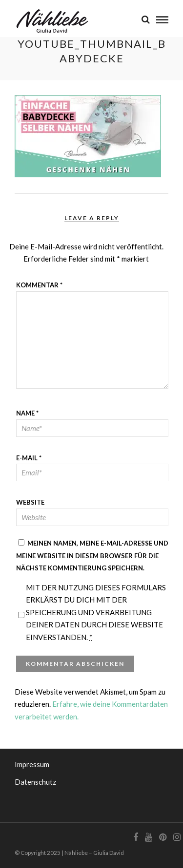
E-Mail (29, 458)
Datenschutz (35, 782)
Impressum (32, 764)
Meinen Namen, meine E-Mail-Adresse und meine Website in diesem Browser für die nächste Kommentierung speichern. (92, 556)
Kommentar (39, 285)
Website (30, 502)
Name (27, 413)
